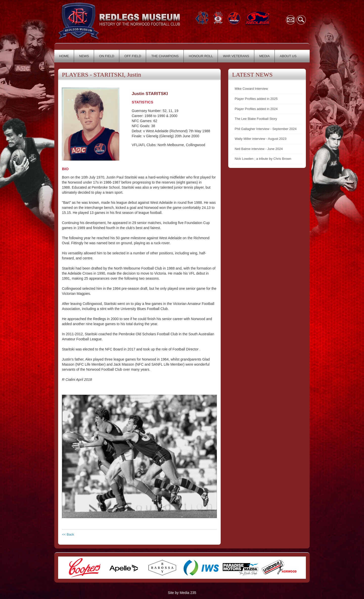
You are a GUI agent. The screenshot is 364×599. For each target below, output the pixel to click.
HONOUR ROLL (201, 56)
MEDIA (265, 56)
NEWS (84, 56)
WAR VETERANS (236, 56)
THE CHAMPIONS (165, 56)
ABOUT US (288, 56)
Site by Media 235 (182, 593)
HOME (64, 56)
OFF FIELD (133, 56)
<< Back (68, 534)
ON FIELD (107, 56)
